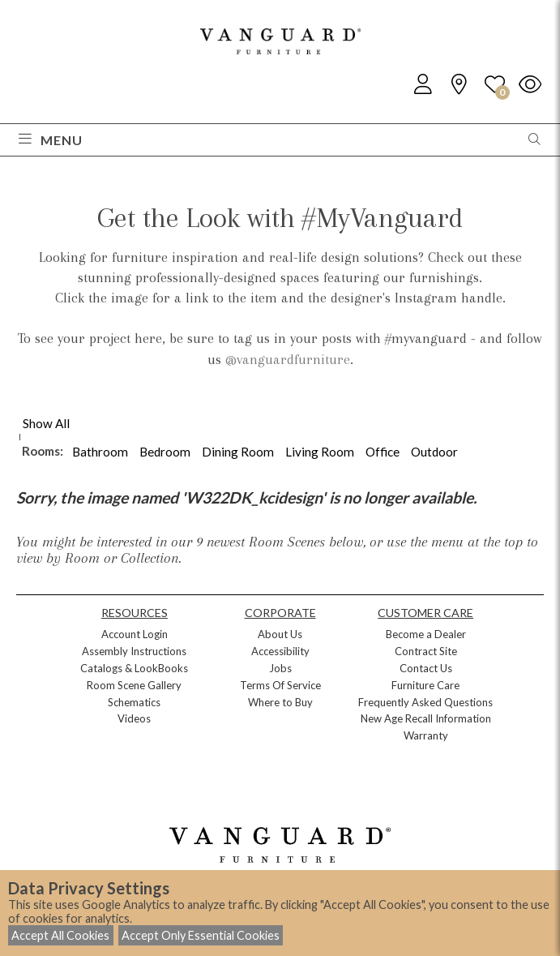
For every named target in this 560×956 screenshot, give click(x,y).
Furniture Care (425, 685)
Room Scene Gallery (134, 685)
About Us (280, 634)
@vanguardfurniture (288, 359)
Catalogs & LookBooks (134, 668)
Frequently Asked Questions (425, 702)
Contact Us (426, 668)
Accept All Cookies (60, 935)
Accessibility (280, 651)
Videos (134, 718)
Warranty (426, 735)
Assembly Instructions (134, 651)
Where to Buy (280, 702)
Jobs (280, 668)
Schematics (134, 702)
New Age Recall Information (426, 718)
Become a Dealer (426, 634)
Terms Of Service (280, 685)
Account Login (135, 634)
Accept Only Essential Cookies (201, 935)
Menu (51, 140)
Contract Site (426, 651)
